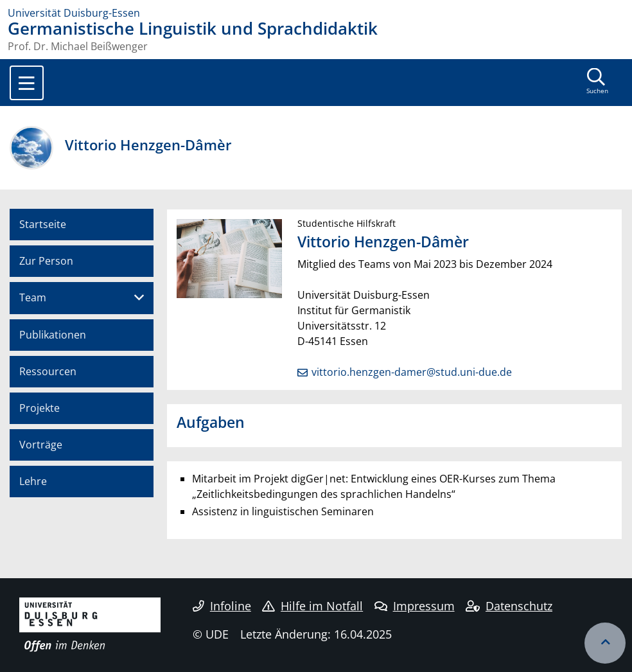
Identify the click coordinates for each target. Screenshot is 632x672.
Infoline (222, 606)
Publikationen (53, 335)
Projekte (39, 408)
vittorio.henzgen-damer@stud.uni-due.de (412, 372)
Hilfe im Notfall (312, 606)
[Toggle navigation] (27, 83)
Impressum (415, 606)
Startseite (43, 224)
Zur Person (46, 261)
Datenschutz (509, 606)
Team (33, 297)
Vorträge (41, 445)
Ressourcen (48, 371)
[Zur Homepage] (316, 13)
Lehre (33, 481)
